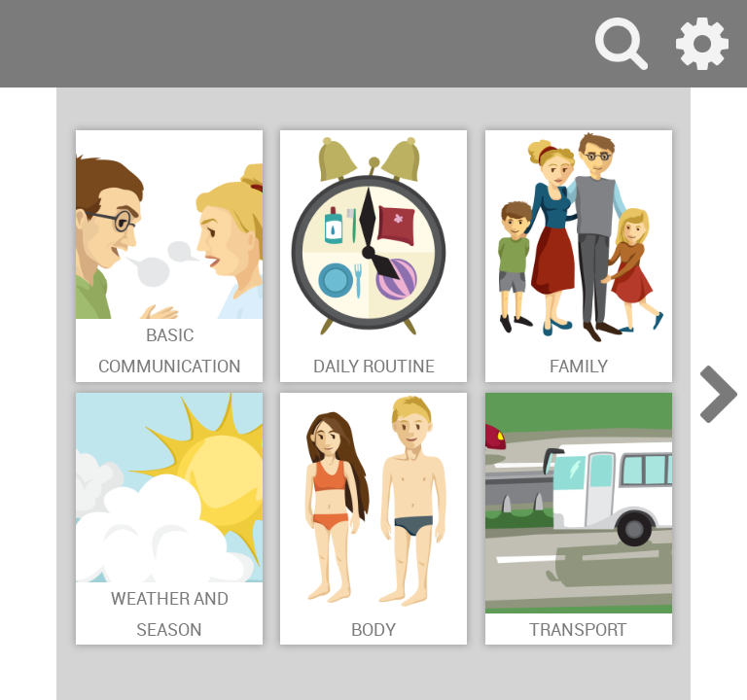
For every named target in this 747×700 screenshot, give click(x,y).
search (622, 44)
